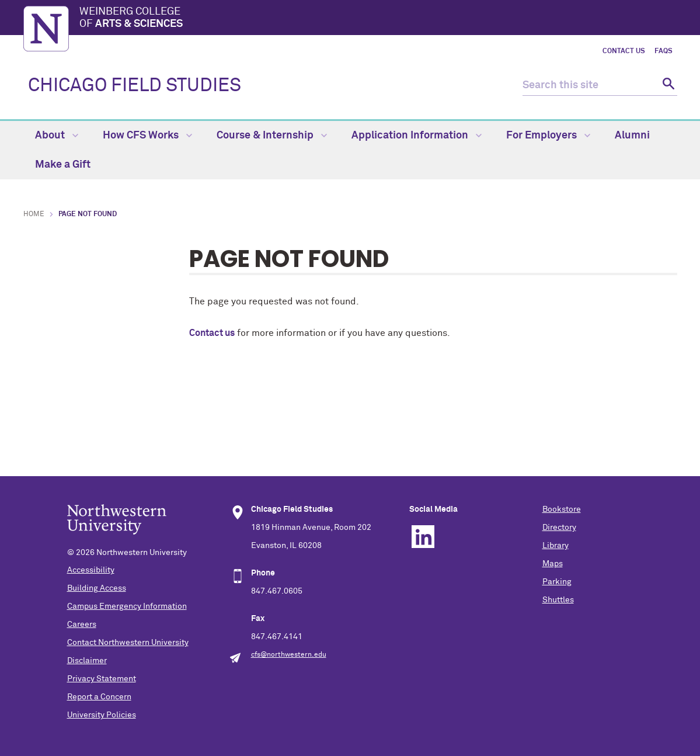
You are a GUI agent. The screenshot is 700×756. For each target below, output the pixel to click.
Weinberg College (378, 19)
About (57, 136)
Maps (553, 564)
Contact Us (624, 51)
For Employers (548, 136)
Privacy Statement (102, 679)
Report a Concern (99, 697)
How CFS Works (147, 136)
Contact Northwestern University (128, 643)
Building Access (97, 588)
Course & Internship (272, 136)
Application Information (417, 136)
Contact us (212, 333)
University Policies (102, 715)
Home (34, 214)
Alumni (632, 136)
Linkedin (423, 537)
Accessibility (91, 570)
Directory (559, 528)
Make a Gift (63, 165)
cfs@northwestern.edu (289, 655)
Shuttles (558, 600)
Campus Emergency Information (127, 606)
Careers (82, 625)
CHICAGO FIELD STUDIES (135, 86)
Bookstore (562, 509)
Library (556, 546)
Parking (557, 582)
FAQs (664, 51)
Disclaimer (87, 661)
